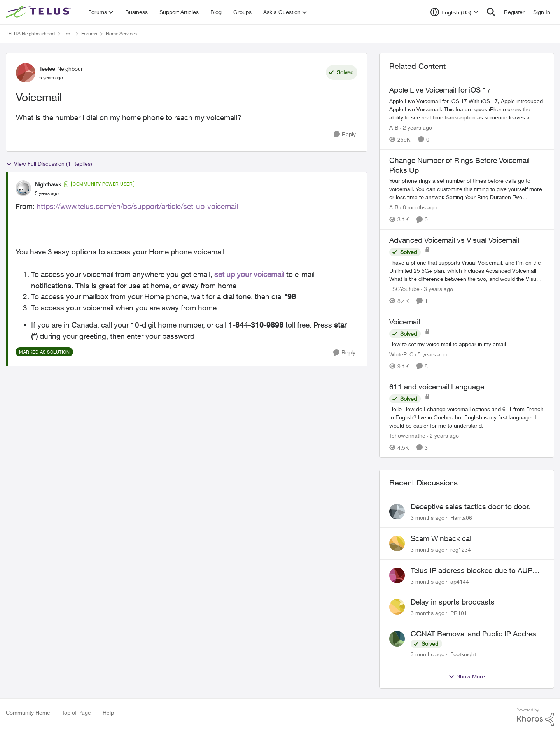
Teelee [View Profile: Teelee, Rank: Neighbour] (47, 69)
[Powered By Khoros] (535, 717)
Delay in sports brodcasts (453, 602)
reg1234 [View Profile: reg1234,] (461, 549)
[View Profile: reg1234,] (397, 543)
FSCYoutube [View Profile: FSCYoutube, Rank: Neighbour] (404, 289)
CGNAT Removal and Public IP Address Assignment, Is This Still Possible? (475, 634)
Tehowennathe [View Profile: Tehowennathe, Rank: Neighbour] (407, 435)
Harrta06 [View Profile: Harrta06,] (461, 518)
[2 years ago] (416, 127)
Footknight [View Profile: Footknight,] (463, 654)
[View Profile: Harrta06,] (397, 512)
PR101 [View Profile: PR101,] (459, 613)
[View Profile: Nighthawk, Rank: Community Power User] (23, 188)
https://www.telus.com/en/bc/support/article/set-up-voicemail (137, 206)
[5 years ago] (431, 354)
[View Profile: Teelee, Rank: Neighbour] (26, 73)
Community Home (28, 712)
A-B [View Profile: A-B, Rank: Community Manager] (394, 127)
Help (108, 712)
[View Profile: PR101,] (397, 607)
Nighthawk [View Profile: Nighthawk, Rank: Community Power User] (48, 184)
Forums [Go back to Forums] (89, 34)
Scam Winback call (442, 538)
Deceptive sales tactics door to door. (470, 506)
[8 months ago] (418, 207)
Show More (467, 676)
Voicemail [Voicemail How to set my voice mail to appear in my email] (405, 322)
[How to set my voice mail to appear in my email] (467, 344)
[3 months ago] (428, 518)
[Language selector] (454, 12)
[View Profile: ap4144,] (397, 575)
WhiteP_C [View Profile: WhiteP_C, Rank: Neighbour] (401, 354)
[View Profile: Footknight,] (397, 639)
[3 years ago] (437, 289)
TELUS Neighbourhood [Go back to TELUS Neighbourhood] (30, 34)
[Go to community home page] (39, 12)
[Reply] (345, 134)
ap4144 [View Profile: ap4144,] (460, 581)
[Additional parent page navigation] (68, 34)
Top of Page (76, 712)
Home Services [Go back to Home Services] (121, 34)
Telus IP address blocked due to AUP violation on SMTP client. (472, 571)
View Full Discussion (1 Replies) (49, 164)
